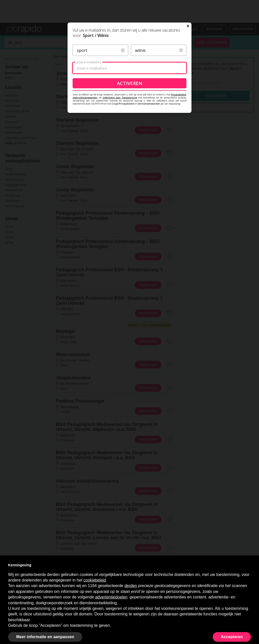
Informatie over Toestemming (120, 133)
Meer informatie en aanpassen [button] (45, 637)
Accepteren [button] (232, 637)
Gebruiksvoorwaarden (85, 133)
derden (131, 586)
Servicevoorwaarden (149, 139)
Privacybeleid (178, 130)
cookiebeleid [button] (95, 580)
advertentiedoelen (111, 597)
